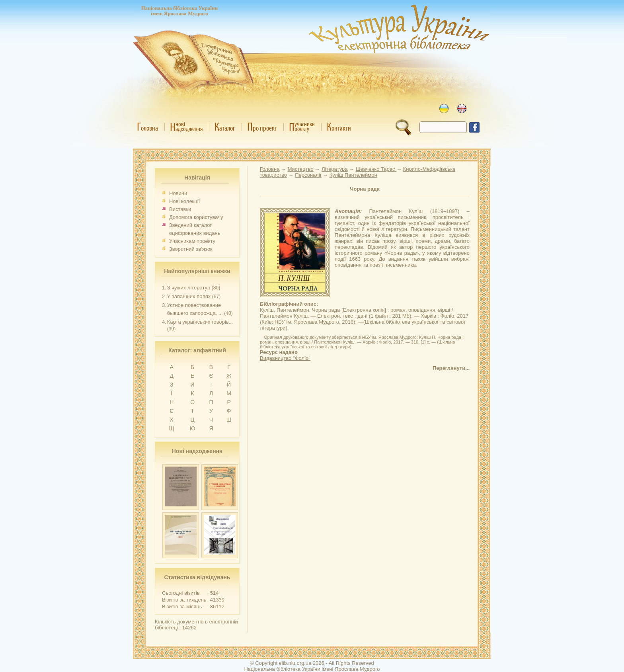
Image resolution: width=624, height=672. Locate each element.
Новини (178, 193)
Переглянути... (451, 368)
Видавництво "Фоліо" (285, 358)
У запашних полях (189, 296)
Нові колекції (184, 201)
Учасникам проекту (192, 241)
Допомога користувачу (196, 217)
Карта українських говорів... (200, 322)
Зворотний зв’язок (191, 249)
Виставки (180, 209)
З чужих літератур (189, 288)
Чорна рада (365, 189)
